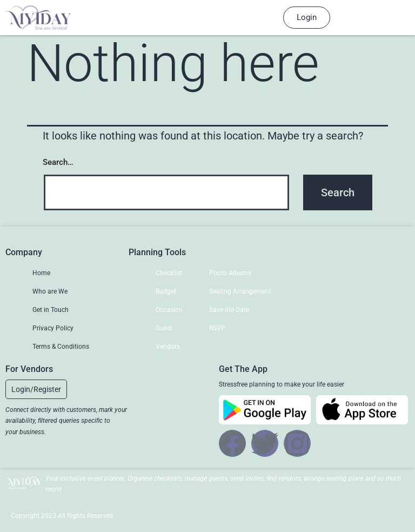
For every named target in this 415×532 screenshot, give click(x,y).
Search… (58, 162)
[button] (36, 389)
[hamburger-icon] (252, 18)
